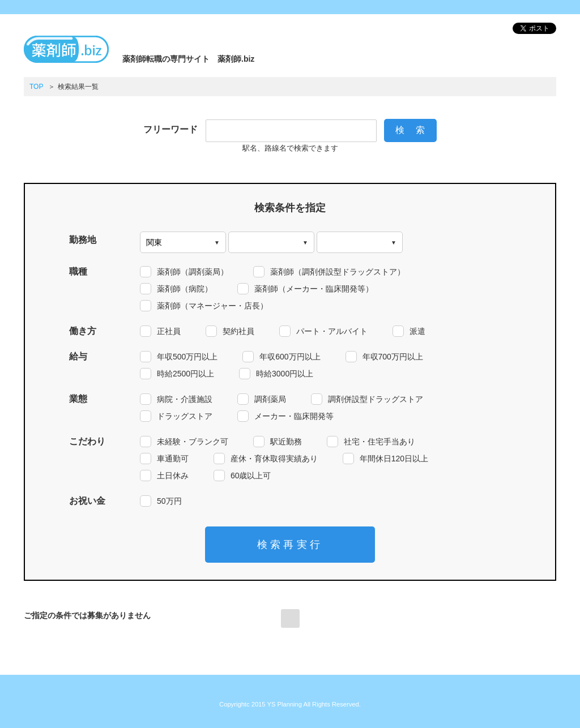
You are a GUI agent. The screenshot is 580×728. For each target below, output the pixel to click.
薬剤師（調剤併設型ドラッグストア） (338, 272)
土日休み (173, 476)
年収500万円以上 (187, 357)
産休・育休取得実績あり (274, 459)
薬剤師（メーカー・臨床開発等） (314, 289)
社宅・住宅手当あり (379, 442)
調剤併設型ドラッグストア (376, 399)
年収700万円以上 (393, 357)
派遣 (417, 331)
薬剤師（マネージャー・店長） (212, 306)
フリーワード (170, 129)
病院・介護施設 (185, 399)
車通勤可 (173, 459)
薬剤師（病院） (185, 289)
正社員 (169, 331)
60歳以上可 (251, 476)
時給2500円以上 (185, 374)
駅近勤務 (286, 442)
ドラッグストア (185, 416)
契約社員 (238, 331)
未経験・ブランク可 (193, 442)
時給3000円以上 (285, 374)
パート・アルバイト (332, 331)
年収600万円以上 (290, 357)
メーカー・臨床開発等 (294, 416)
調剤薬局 (270, 399)
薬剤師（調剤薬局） (193, 272)
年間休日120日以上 (394, 459)
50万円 (169, 501)
